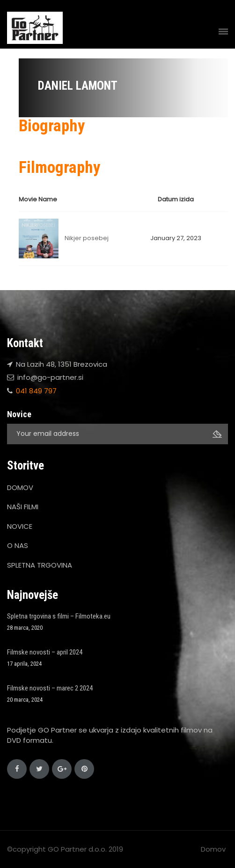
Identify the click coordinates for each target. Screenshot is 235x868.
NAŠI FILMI (23, 507)
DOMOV (20, 487)
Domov (213, 849)
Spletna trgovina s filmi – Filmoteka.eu (59, 616)
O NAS (18, 545)
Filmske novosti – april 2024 (45, 652)
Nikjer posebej (87, 238)
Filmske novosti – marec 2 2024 (50, 688)
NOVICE (20, 526)
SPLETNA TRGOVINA (40, 565)
